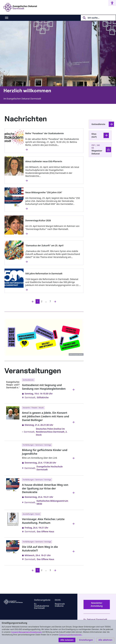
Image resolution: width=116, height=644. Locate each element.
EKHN (58, 600)
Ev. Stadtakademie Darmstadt (41, 606)
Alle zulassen (67, 640)
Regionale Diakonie (60, 605)
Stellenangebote (42, 600)
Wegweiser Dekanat (97, 152)
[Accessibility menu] (112, 3)
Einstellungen (86, 640)
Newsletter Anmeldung (97, 604)
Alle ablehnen (105, 640)
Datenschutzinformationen (71, 635)
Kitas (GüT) (94, 135)
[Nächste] (55, 301)
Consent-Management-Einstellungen (27, 632)
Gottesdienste (98, 124)
